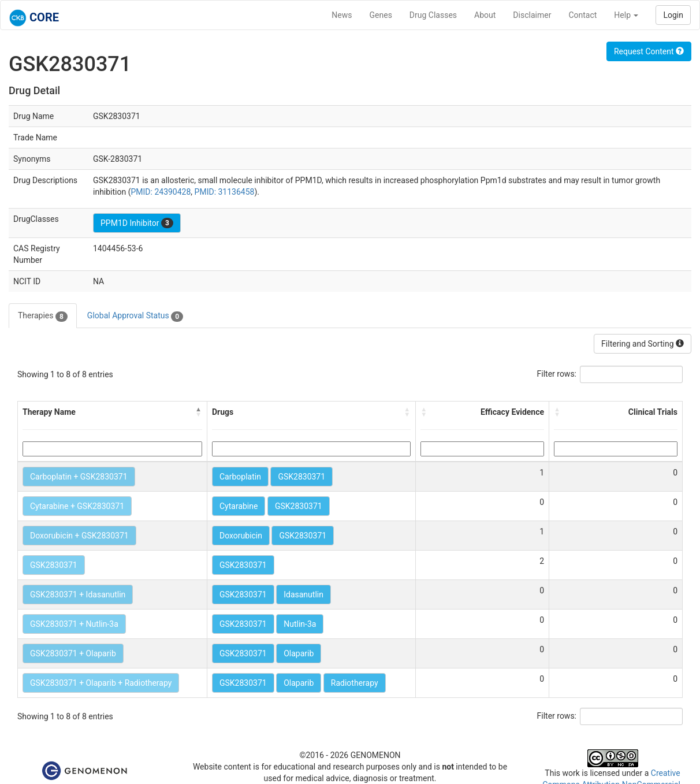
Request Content (649, 51)
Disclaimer (532, 15)
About (485, 15)
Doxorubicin (241, 536)
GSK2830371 (301, 477)
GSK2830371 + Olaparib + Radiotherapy (101, 683)
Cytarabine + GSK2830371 (77, 506)
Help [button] (626, 15)
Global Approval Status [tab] (135, 316)
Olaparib (299, 653)
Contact (582, 15)
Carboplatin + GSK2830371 (79, 477)
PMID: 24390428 (161, 192)
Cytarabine (239, 506)
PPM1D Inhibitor (137, 223)
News (342, 15)
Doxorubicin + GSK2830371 (79, 536)
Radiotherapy (355, 683)
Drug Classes (433, 15)
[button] (199, 412)
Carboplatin (240, 477)
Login (673, 15)
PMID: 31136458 (225, 192)
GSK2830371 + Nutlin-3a (74, 624)
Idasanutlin (304, 594)
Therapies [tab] (43, 316)
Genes (381, 15)
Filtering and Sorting (643, 344)
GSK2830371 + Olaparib (73, 653)
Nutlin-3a (300, 624)
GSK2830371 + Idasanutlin (78, 594)
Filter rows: (557, 374)
